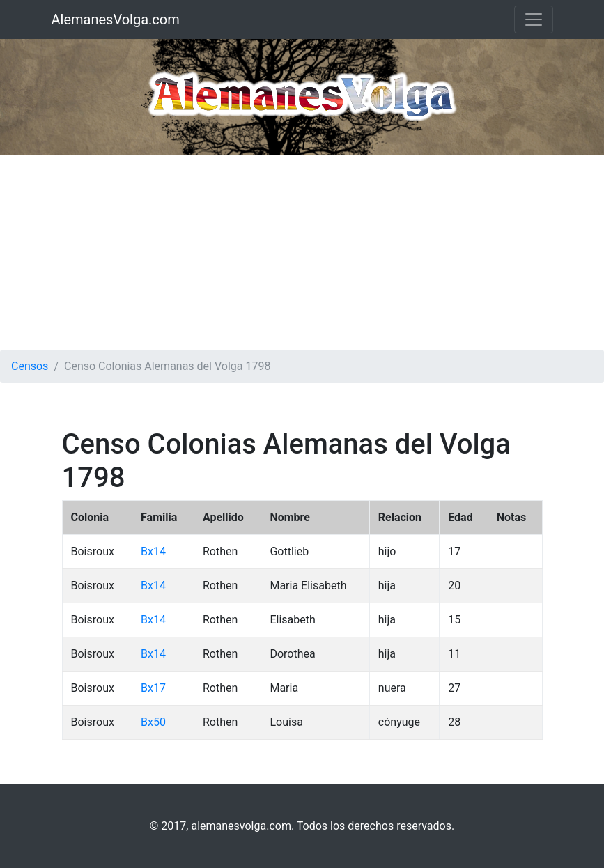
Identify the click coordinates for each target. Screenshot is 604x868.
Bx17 (153, 688)
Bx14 (153, 551)
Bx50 (153, 722)
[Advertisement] (302, 252)
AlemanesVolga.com (116, 20)
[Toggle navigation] (534, 20)
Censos (30, 366)
